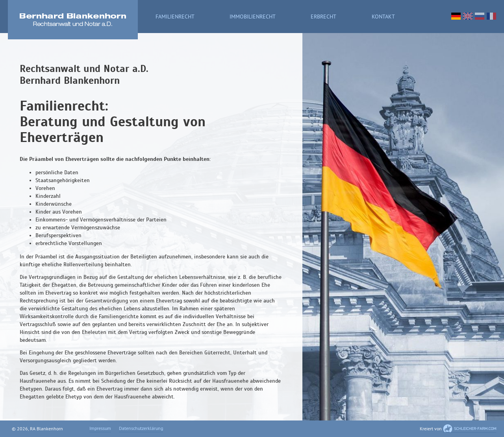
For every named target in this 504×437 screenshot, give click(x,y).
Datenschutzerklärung (141, 429)
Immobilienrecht (253, 17)
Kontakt (383, 17)
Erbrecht (323, 17)
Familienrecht (175, 17)
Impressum (100, 429)
